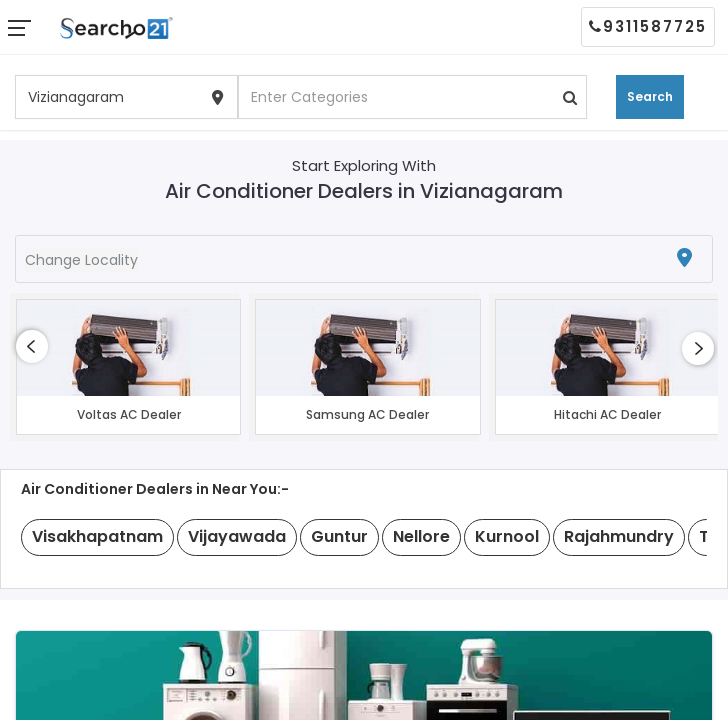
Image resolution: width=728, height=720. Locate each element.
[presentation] (32, 346)
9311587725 (648, 26)
